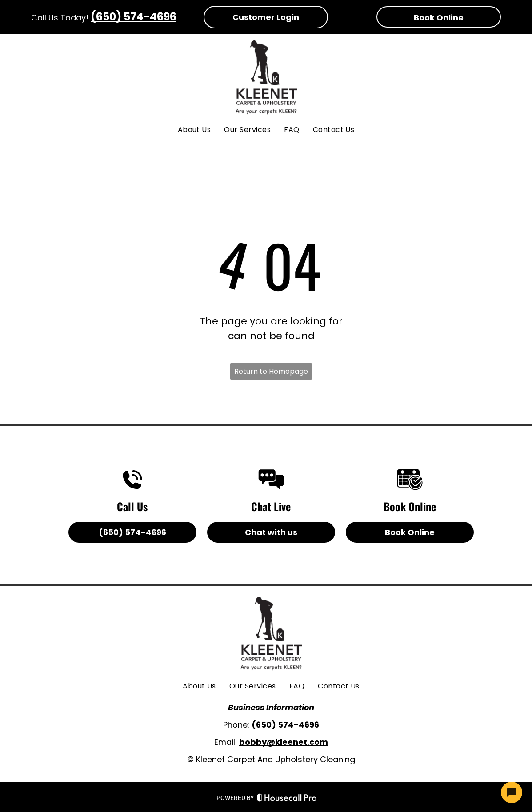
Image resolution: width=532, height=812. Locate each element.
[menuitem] (194, 130)
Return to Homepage (271, 371)
